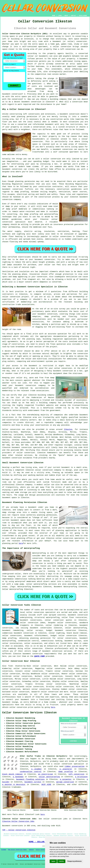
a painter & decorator (14, 785)
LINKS (60, 16)
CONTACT (74, 16)
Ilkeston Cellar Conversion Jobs (18, 821)
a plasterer (66, 769)
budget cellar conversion (64, 636)
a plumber (37, 769)
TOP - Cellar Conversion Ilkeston (19, 830)
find (10, 666)
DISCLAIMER (83, 16)
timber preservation (75, 766)
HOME (54, 16)
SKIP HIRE (46, 785)
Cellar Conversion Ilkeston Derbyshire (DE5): (25, 34)
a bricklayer (81, 777)
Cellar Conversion (42, 850)
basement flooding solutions (30, 779)
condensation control (31, 772)
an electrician (46, 774)
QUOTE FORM (39, 656)
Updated (31, 850)
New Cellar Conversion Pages (17, 850)
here (21, 543)
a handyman (18, 777)
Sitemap (4, 850)
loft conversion (76, 774)
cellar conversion (26, 453)
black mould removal (12, 774)
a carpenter (66, 779)
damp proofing (66, 772)
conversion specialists (33, 447)
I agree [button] (53, 861)
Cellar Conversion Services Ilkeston (29, 713)
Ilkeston (68, 429)
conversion (17, 458)
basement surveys (33, 782)
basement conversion (33, 654)
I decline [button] (61, 861)
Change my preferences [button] (74, 861)
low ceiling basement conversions (34, 628)
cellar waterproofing (76, 628)
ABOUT (66, 16)
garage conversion (65, 782)
